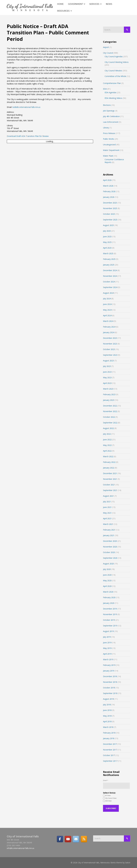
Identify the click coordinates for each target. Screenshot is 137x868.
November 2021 (110, 479)
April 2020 (107, 586)
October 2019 (109, 620)
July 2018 (107, 705)
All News (107, 795)
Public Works (109, 139)
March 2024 (108, 321)
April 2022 (107, 451)
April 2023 (107, 383)
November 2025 (110, 208)
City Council (108, 53)
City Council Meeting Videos (117, 62)
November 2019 (110, 614)
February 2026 (109, 191)
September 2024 (110, 287)
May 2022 (107, 445)
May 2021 (107, 513)
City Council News (110, 798)
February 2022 (109, 462)
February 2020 (109, 597)
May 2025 (107, 242)
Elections (107, 105)
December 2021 (110, 473)
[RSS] (84, 839)
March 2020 (108, 592)
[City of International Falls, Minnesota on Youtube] (68, 839)
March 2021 (108, 524)
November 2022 (110, 411)
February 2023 (109, 394)
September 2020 (110, 558)
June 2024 (107, 304)
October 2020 (109, 552)
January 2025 (109, 265)
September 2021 (110, 490)
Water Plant (108, 156)
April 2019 (107, 654)
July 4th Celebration (111, 116)
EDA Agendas (111, 92)
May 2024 (107, 310)
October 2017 (109, 755)
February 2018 (109, 733)
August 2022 (108, 428)
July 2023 (107, 366)
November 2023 (110, 344)
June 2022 (107, 440)
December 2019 (110, 609)
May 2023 (107, 377)
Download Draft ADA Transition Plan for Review (28, 136)
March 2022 (108, 456)
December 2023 (110, 338)
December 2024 (110, 270)
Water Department (111, 150)
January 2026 (109, 197)
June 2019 (107, 643)
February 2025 (109, 259)
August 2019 (108, 631)
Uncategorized (109, 145)
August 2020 (108, 564)
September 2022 (110, 423)
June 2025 (107, 237)
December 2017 (110, 744)
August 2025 (108, 225)
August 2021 (108, 496)
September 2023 (110, 355)
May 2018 (107, 716)
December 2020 (110, 541)
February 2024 (109, 327)
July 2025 (107, 231)
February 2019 (109, 665)
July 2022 (107, 434)
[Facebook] (60, 839)
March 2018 (108, 727)
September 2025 (110, 220)
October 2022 (109, 417)
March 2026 (108, 186)
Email (105, 780)
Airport (106, 47)
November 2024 (110, 276)
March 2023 (108, 389)
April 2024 (107, 315)
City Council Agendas (114, 56)
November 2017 (110, 750)
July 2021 (107, 502)
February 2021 (109, 530)
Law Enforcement (111, 122)
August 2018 (108, 699)
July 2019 (107, 637)
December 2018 (110, 676)
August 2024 (108, 293)
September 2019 (110, 626)
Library (106, 128)
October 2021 (109, 485)
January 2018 (109, 738)
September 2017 (110, 761)
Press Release (109, 133)
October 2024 (109, 282)
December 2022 (110, 406)
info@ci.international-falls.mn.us (21, 848)
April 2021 (107, 518)
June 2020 (107, 575)
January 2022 (109, 468)
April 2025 (107, 248)
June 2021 (107, 507)
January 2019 (109, 671)
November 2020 (110, 547)
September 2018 (110, 693)
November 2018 (110, 682)
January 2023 (109, 400)
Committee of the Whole (115, 76)
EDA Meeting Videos (113, 98)
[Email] (76, 839)
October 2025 (109, 214)
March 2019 (108, 659)
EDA (105, 89)
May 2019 (107, 648)
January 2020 (109, 603)
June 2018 (107, 710)
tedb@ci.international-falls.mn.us (26, 107)
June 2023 (107, 372)
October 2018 (109, 688)
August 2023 (108, 361)
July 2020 (107, 569)
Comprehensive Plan (112, 83)
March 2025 (108, 253)
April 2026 (107, 180)
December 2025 (110, 203)
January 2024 (109, 332)
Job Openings (109, 111)
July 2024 (107, 299)
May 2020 (107, 580)
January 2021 (109, 535)
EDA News (107, 801)
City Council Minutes (113, 71)
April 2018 (107, 721)
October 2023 (109, 349)
